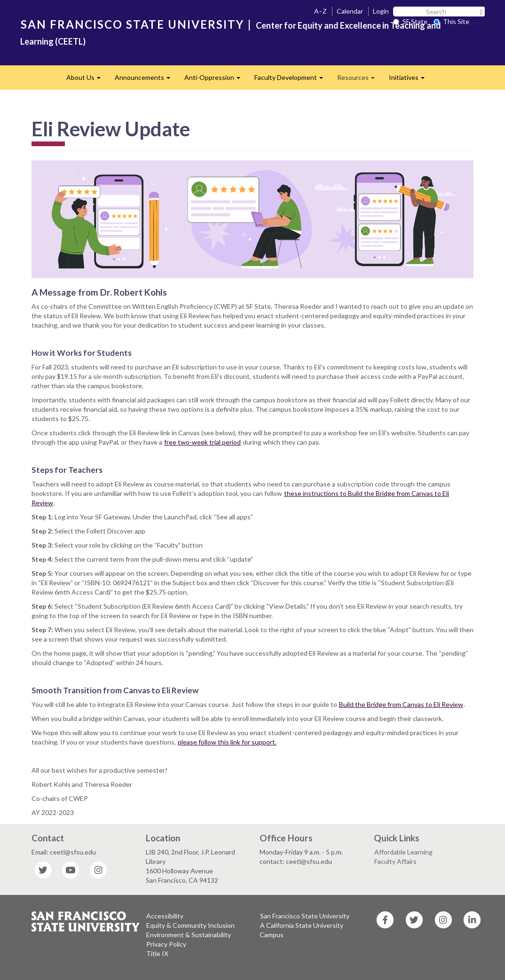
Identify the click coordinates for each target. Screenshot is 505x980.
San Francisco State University (305, 916)
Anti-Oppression (216, 80)
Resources (359, 80)
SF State (410, 21)
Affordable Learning (403, 852)
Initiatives (410, 80)
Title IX (157, 953)
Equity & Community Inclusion (190, 925)
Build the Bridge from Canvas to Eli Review (401, 704)
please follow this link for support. (227, 742)
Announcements (146, 80)
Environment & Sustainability (189, 935)
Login (381, 11)
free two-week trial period (202, 442)
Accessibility (165, 916)
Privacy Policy (166, 944)
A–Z (320, 11)
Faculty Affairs (395, 861)
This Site (451, 21)
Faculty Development (292, 80)
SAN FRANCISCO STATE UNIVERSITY (132, 24)
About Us (87, 80)
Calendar (350, 11)
